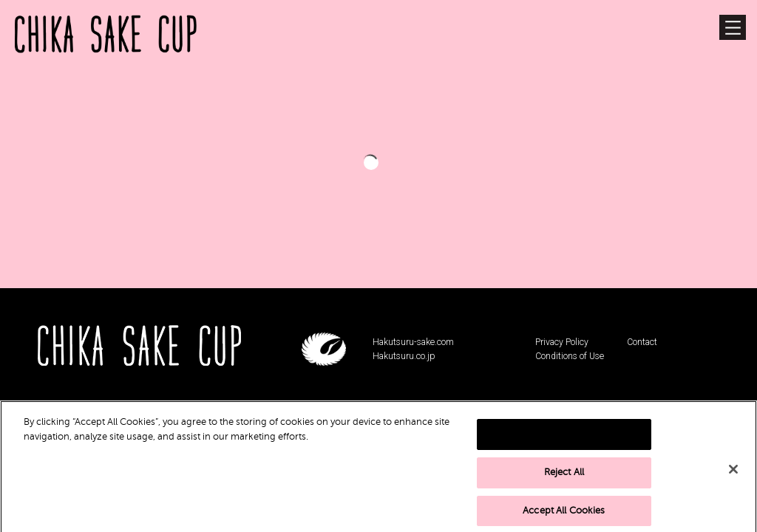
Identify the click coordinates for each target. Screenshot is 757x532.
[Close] (733, 481)
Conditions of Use (570, 356)
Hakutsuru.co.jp (404, 356)
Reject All (564, 484)
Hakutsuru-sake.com (413, 342)
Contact (642, 342)
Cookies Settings (564, 446)
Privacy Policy (562, 342)
